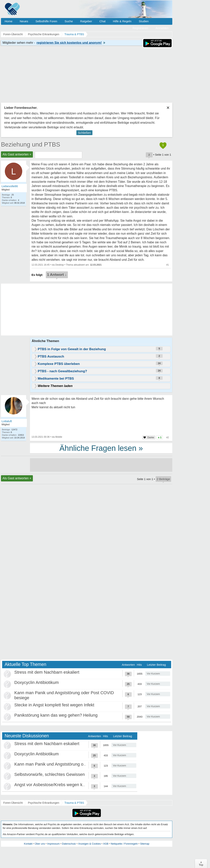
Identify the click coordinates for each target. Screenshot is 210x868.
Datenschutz (69, 844)
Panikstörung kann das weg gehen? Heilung (56, 715)
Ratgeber (86, 21)
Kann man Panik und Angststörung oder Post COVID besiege (72, 764)
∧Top (201, 864)
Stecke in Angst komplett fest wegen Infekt (54, 705)
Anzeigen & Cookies (89, 844)
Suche (69, 21)
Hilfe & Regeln (122, 21)
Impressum (53, 844)
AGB (106, 844)
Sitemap (145, 844)
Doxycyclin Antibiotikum (37, 682)
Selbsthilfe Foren (46, 21)
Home (9, 21)
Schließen (84, 133)
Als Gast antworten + (17, 154)
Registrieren (140, 28)
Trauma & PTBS (74, 803)
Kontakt (28, 844)
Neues (24, 21)
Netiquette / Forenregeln (124, 844)
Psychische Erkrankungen (44, 803)
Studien (144, 21)
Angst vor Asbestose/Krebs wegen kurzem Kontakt (62, 785)
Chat (102, 21)
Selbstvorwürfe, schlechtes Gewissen (50, 774)
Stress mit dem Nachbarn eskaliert (47, 672)
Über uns (40, 844)
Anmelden (162, 28)
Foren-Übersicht (13, 803)
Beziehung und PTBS (31, 144)
